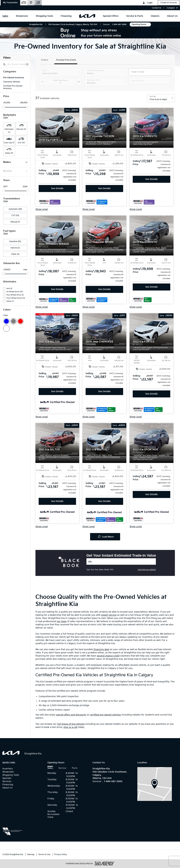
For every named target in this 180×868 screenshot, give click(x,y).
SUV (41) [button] (21, 143)
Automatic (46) (15, 209)
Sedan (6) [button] (9, 153)
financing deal (101, 649)
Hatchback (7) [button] (9, 131)
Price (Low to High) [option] (158, 100)
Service (62, 768)
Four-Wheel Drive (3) (15, 295)
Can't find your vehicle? (147, 570)
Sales (50, 768)
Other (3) (15, 254)
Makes (15, 162)
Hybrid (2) (15, 248)
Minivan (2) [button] (21, 129)
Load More (106, 537)
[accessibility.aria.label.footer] (104, 864)
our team (62, 621)
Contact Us (157, 8)
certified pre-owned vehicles (105, 715)
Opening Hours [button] (140, 24)
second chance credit (108, 656)
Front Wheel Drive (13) (16, 298)
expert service (109, 615)
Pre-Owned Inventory (14, 78)
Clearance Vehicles (12, 82)
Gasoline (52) (15, 242)
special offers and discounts (71, 715)
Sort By (153, 97)
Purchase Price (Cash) (66, 60)
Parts (75, 768)
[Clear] (27, 64)
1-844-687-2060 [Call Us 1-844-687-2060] (119, 24)
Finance (45, 60)
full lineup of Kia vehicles (71, 724)
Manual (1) (15, 222)
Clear (6, 118)
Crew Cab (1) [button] (9, 143)
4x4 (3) (9, 289)
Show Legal (42, 209)
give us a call (70, 727)
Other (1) (10, 301)
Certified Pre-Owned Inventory (13, 87)
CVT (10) (15, 216)
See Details (57, 188)
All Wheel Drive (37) (15, 292)
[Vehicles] (121, 561)
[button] (10, 3)
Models (15, 171)
